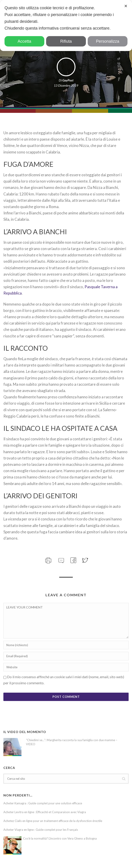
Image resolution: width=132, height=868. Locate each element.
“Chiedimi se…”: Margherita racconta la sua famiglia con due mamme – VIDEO (72, 742)
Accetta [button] (24, 41)
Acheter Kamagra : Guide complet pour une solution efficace (43, 803)
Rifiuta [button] (66, 41)
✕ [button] (126, 6)
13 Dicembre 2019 (66, 85)
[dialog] (66, 26)
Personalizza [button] (107, 41)
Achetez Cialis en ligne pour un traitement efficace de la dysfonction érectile (53, 821)
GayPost (68, 80)
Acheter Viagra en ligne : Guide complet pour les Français (41, 830)
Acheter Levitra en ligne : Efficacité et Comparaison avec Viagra (45, 812)
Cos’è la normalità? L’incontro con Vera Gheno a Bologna (60, 838)
